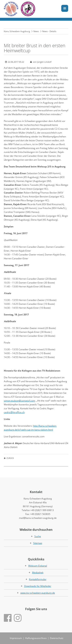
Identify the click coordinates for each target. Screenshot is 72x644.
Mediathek (38, 572)
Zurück (10, 458)
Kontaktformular (38, 579)
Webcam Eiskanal (38, 566)
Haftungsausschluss (36, 638)
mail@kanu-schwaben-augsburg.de (38, 518)
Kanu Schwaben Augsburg (17, 31)
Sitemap (38, 543)
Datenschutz (57, 638)
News (36, 31)
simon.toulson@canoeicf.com (19, 401)
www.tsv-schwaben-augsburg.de (38, 593)
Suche (38, 536)
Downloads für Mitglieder (38, 586)
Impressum (16, 638)
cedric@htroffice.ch (14, 412)
